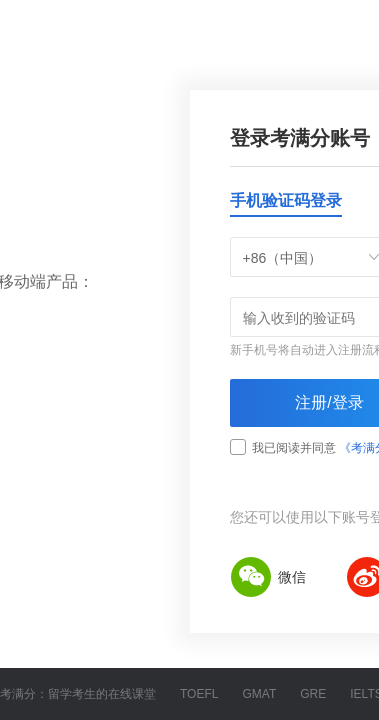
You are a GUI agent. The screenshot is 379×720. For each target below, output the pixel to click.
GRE (313, 694)
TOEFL (199, 694)
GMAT (259, 694)
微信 (268, 577)
